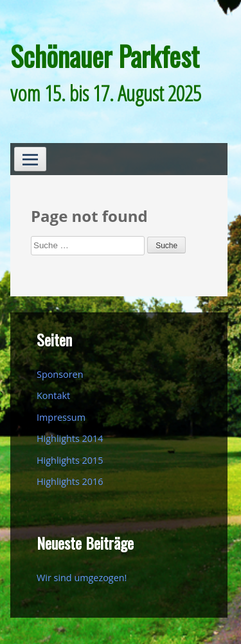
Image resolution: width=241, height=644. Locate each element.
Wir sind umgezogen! (82, 578)
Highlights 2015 (70, 460)
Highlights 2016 (70, 481)
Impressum (61, 417)
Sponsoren (60, 374)
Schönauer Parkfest (105, 56)
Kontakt (53, 395)
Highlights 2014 (70, 438)
